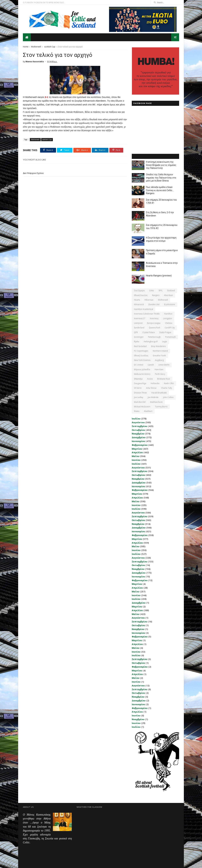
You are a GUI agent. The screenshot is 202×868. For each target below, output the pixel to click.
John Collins (168, 397)
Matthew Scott (156, 402)
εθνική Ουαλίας (141, 356)
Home (26, 47)
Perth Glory (160, 374)
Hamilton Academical (144, 309)
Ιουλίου (136, 419)
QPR (136, 332)
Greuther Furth (159, 356)
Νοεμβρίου (138, 434)
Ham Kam (159, 369)
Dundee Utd (154, 304)
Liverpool (138, 323)
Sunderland (139, 328)
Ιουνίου (136, 460)
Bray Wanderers (158, 346)
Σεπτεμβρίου (140, 426)
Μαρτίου (137, 449)
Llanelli (151, 365)
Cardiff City (170, 328)
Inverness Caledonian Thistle (147, 314)
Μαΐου (136, 456)
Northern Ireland (160, 351)
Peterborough (154, 337)
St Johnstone (169, 304)
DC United (139, 365)
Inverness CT (140, 318)
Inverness (154, 318)
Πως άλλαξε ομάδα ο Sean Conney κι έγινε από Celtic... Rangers (160, 190)
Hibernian (149, 300)
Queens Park (154, 328)
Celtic (152, 291)
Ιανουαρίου (138, 441)
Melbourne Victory (142, 374)
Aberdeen (168, 295)
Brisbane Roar (164, 379)
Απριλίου (137, 452)
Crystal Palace (149, 332)
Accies (150, 379)
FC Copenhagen (141, 351)
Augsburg (159, 360)
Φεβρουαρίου (140, 445)
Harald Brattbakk (159, 393)
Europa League (154, 323)
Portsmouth (171, 337)
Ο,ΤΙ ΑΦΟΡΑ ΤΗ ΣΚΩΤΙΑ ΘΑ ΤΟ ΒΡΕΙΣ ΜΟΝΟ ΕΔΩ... (44, 2)
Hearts (137, 300)
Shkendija (138, 379)
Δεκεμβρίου (139, 437)
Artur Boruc (151, 388)
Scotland (171, 291)
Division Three (140, 393)
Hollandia (155, 383)
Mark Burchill (140, 402)
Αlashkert (148, 411)
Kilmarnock (139, 304)
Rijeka (137, 342)
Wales (137, 411)
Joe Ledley (139, 397)
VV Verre (138, 388)
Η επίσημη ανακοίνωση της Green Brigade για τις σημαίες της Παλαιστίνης (161, 165)
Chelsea (169, 323)
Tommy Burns (161, 407)
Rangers (156, 295)
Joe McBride (153, 397)
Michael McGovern (142, 407)
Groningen (139, 337)
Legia (165, 342)
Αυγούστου (138, 422)
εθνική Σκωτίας (141, 295)
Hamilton (168, 314)
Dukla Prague (165, 332)
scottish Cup (50, 47)
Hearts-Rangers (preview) (159, 276)
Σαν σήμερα (139, 291)
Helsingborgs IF (151, 342)
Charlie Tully (167, 388)
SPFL (161, 291)
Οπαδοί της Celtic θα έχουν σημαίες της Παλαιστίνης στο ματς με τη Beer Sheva (161, 178)
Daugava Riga (140, 383)
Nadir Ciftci (169, 383)
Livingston (168, 318)
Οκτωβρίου (138, 430)
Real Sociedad (140, 346)
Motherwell (36, 47)
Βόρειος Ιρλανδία (142, 369)
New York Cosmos (142, 360)
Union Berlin (164, 365)
